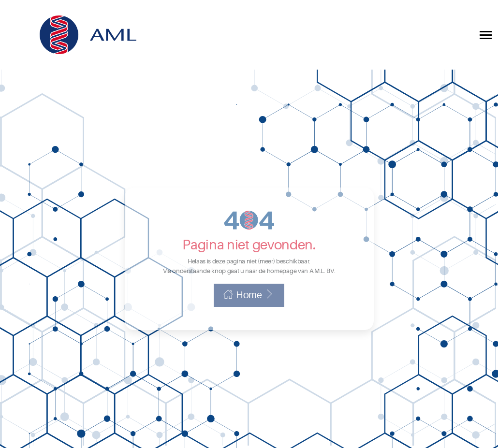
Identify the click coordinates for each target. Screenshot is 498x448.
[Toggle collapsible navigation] (486, 35)
